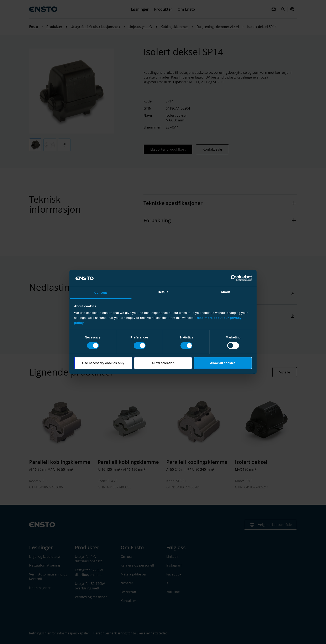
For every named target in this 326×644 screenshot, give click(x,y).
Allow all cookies (223, 363)
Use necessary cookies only (103, 363)
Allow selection (163, 363)
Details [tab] (163, 292)
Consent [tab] (101, 293)
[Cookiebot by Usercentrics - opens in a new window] (234, 278)
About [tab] (225, 292)
